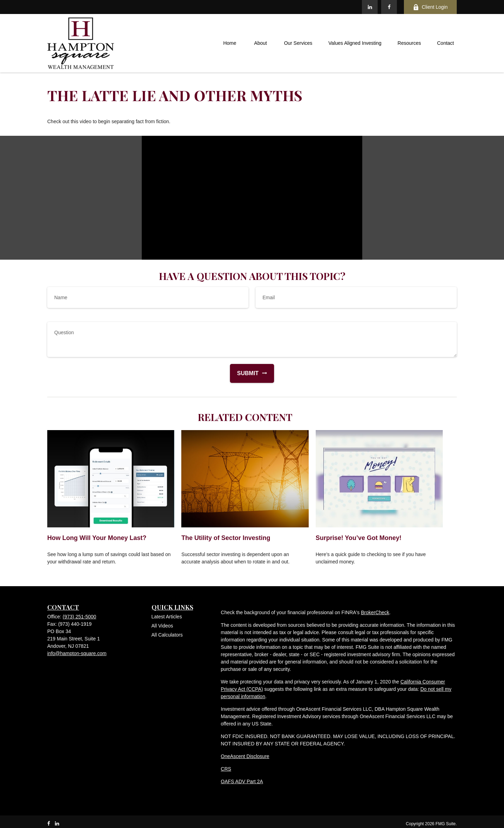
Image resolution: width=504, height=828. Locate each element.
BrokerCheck (375, 612)
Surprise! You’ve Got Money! (359, 538)
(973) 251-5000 (79, 617)
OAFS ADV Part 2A (242, 781)
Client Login (430, 7)
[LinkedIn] (370, 7)
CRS (226, 769)
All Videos (162, 626)
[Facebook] (389, 7)
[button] (230, 43)
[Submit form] (244, 373)
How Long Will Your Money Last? (97, 538)
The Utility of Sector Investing (226, 538)
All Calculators (167, 635)
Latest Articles (167, 617)
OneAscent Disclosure (245, 756)
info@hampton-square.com (77, 653)
